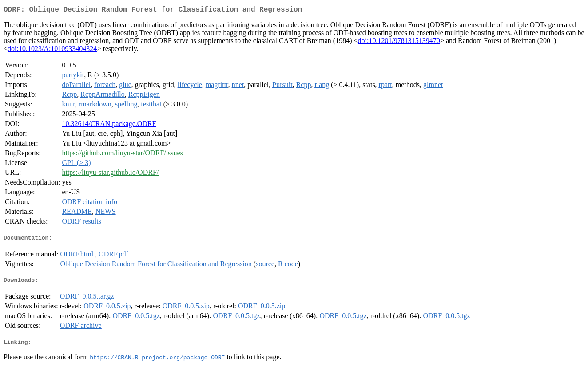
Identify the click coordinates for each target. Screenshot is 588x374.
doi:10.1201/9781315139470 (399, 42)
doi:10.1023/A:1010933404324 (52, 50)
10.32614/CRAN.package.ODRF (109, 125)
